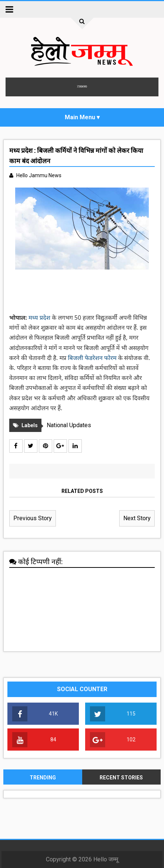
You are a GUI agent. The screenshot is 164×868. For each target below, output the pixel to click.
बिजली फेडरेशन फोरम (93, 358)
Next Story (137, 518)
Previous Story (33, 518)
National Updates (69, 425)
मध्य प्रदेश (39, 318)
